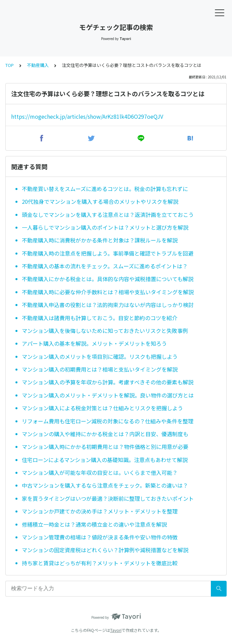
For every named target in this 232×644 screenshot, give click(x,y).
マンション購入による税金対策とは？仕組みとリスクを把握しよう (102, 408)
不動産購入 (38, 65)
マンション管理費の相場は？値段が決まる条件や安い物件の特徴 (100, 537)
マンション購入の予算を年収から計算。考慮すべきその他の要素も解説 (108, 382)
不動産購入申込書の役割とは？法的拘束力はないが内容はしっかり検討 (108, 305)
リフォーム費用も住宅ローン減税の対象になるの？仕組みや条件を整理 (108, 421)
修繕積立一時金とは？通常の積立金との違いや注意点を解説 (94, 524)
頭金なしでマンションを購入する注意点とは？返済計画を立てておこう (108, 215)
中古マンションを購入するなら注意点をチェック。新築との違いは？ (105, 485)
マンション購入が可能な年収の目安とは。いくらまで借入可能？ (100, 472)
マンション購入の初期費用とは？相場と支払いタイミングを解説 (100, 369)
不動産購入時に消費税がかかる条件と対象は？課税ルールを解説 (100, 240)
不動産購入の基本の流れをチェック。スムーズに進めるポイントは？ (105, 266)
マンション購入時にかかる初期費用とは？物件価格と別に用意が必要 (105, 447)
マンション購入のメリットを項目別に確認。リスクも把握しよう (100, 356)
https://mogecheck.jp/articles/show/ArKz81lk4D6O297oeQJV (87, 116)
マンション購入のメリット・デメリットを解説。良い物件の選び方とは (108, 395)
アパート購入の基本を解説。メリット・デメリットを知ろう (94, 343)
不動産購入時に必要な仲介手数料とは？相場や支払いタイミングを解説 (108, 292)
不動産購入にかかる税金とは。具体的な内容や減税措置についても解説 (108, 279)
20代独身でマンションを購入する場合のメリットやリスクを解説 (100, 201)
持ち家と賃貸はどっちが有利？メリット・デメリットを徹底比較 (100, 563)
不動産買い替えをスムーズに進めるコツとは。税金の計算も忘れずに (105, 189)
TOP (10, 65)
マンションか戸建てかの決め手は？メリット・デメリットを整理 (100, 511)
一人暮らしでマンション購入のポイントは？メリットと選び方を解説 (105, 227)
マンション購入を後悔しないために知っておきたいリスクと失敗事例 (105, 331)
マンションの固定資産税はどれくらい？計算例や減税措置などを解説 (105, 550)
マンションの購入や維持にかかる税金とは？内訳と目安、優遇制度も (105, 434)
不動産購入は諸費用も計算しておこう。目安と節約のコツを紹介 (100, 318)
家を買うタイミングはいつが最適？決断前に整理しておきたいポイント (108, 498)
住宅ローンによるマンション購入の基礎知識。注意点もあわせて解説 (105, 460)
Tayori (116, 630)
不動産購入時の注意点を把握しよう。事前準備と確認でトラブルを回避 (108, 253)
